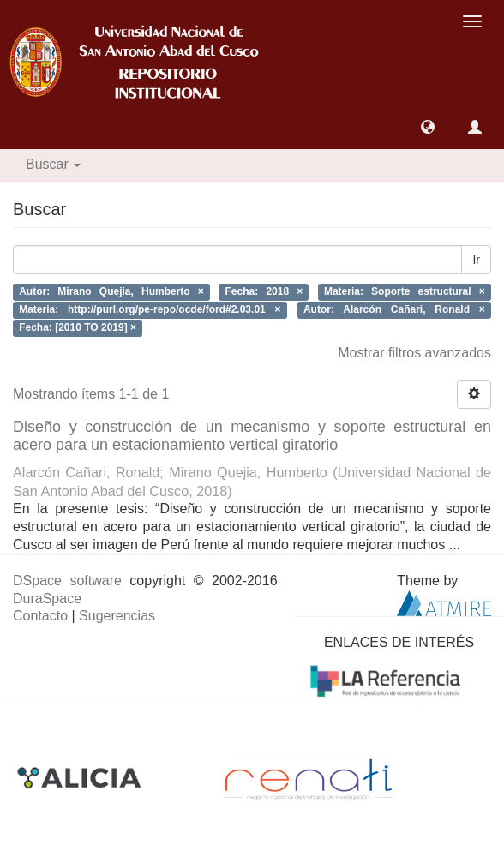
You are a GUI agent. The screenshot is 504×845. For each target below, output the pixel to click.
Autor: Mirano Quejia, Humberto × (111, 292)
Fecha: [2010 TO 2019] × (78, 327)
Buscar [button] (53, 164)
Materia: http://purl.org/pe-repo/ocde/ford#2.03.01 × (150, 309)
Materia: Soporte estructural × (405, 292)
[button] (428, 127)
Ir (476, 260)
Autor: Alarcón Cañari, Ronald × (394, 309)
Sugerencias (117, 616)
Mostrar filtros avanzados (414, 353)
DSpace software (67, 581)
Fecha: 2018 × (264, 292)
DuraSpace (47, 599)
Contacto (40, 616)
